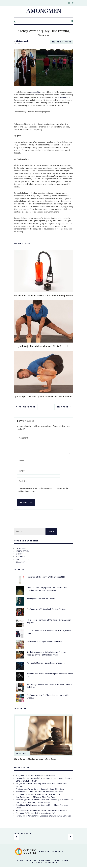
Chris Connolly (23, 41)
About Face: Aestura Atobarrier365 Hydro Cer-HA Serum (39, 792)
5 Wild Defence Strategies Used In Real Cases (35, 759)
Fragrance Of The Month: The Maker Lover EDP (35, 813)
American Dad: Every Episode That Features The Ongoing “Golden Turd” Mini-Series (47, 589)
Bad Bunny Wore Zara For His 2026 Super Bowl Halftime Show (41, 810)
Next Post (64, 407)
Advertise (45, 860)
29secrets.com (22, 559)
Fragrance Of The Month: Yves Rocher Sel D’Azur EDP (38, 794)
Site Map (37, 863)
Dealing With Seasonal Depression (41, 598)
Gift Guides (20, 556)
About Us (31, 860)
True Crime (22, 754)
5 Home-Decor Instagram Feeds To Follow (44, 641)
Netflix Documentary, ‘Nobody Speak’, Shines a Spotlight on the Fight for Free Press (46, 653)
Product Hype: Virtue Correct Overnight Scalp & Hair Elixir (40, 789)
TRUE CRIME (21, 548)
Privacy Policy (62, 860)
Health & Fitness (61, 42)
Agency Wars (36, 92)
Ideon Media (63, 97)
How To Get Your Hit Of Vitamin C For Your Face (35, 797)
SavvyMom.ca (22, 562)
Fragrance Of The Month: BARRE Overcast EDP (46, 577)
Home (20, 860)
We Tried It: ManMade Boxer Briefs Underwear (46, 663)
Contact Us (51, 863)
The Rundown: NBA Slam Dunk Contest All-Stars (46, 609)
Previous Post (26, 407)
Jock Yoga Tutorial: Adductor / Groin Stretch (43, 346)
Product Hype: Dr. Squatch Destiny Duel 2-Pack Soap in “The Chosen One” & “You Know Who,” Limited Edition (44, 801)
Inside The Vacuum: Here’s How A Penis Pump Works (44, 296)
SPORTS (19, 554)
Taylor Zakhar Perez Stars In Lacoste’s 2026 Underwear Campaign (43, 816)
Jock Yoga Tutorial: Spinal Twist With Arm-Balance (43, 397)
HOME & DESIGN (22, 551)
